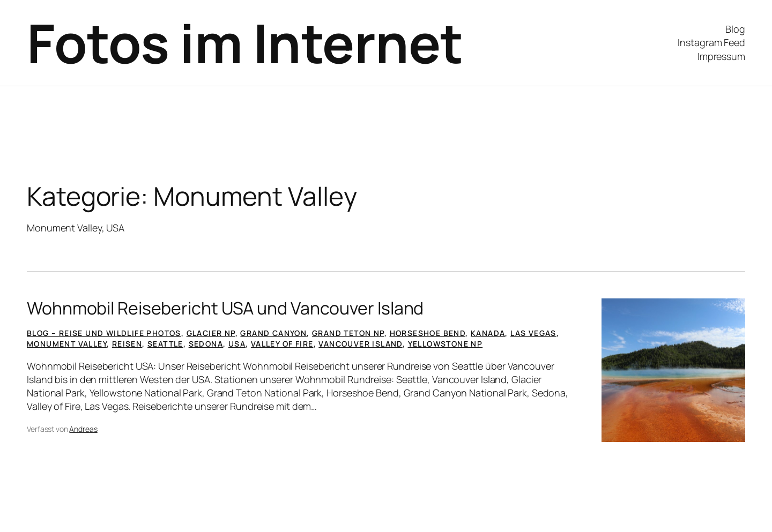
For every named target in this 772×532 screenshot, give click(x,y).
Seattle (165, 344)
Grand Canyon (273, 333)
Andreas (83, 429)
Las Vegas (533, 333)
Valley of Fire (282, 344)
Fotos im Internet (245, 43)
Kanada (488, 333)
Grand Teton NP (348, 333)
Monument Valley (67, 344)
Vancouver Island (360, 344)
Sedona (206, 344)
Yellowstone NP (446, 344)
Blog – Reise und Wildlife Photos (104, 333)
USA (237, 344)
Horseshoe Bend (428, 333)
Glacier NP (211, 333)
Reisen (127, 344)
